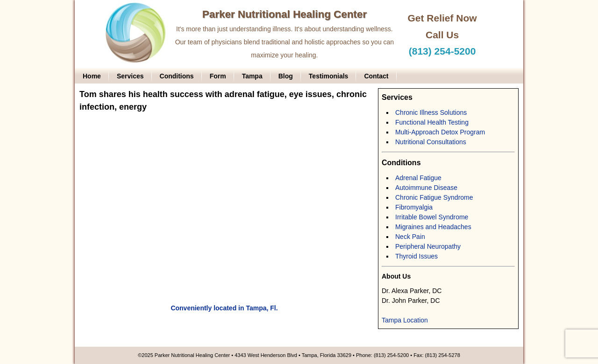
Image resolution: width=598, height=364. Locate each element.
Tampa (252, 76)
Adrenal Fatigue (418, 178)
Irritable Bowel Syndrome (432, 217)
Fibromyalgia (414, 207)
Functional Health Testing (432, 122)
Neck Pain (410, 237)
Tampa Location (405, 320)
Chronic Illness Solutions (431, 112)
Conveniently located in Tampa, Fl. (224, 308)
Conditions (177, 76)
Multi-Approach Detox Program (440, 132)
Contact (376, 76)
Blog (286, 76)
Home (92, 76)
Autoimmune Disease (426, 188)
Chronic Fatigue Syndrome (434, 197)
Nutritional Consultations (431, 142)
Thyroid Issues (416, 256)
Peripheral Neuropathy (428, 246)
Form (218, 76)
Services (130, 76)
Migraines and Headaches (433, 227)
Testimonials (329, 76)
